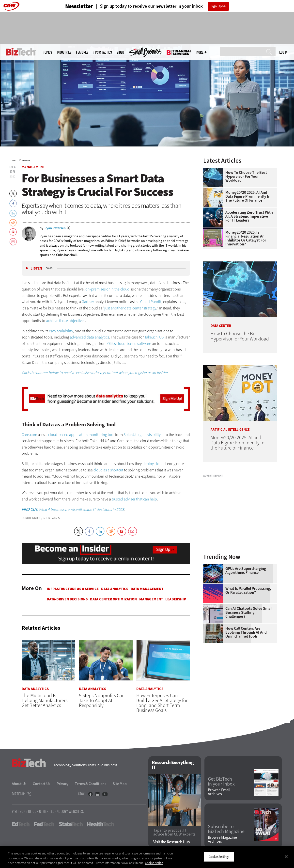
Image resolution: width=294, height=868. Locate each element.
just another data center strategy (130, 308)
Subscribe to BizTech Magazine (226, 829)
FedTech (44, 824)
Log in (283, 52)
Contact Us (41, 784)
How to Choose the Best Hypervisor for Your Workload (246, 177)
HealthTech (101, 824)
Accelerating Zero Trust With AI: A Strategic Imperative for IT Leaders (249, 216)
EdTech (21, 824)
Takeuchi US (154, 337)
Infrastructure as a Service (73, 589)
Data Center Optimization (113, 599)
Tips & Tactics (102, 52)
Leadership (176, 599)
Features (82, 52)
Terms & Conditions (91, 784)
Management (26, 160)
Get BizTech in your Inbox (221, 782)
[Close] (286, 856)
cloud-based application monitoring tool (81, 435)
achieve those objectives (66, 321)
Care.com (29, 435)
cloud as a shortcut (108, 470)
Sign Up (216, 6)
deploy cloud (153, 464)
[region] (147, 857)
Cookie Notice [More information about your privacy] (154, 863)
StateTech (71, 824)
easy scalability (61, 331)
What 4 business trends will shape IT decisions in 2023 (73, 509)
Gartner (88, 302)
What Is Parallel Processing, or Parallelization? (248, 591)
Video (120, 52)
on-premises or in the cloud (107, 289)
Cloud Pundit (151, 302)
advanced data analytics (89, 337)
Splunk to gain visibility (142, 435)
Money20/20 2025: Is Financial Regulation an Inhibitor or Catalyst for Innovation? (246, 238)
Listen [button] (36, 268)
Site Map (120, 784)
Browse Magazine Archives (222, 839)
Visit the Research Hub (172, 842)
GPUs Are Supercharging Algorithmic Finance (246, 571)
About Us (19, 784)
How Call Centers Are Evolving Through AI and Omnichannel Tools (246, 632)
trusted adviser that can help (134, 499)
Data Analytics (115, 589)
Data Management (147, 589)
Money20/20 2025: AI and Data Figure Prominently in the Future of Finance (248, 196)
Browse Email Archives (219, 792)
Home (14, 160)
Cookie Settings (219, 857)
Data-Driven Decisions (67, 599)
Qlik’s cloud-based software (129, 344)
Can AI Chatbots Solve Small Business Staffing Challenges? (249, 612)
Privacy (62, 784)
